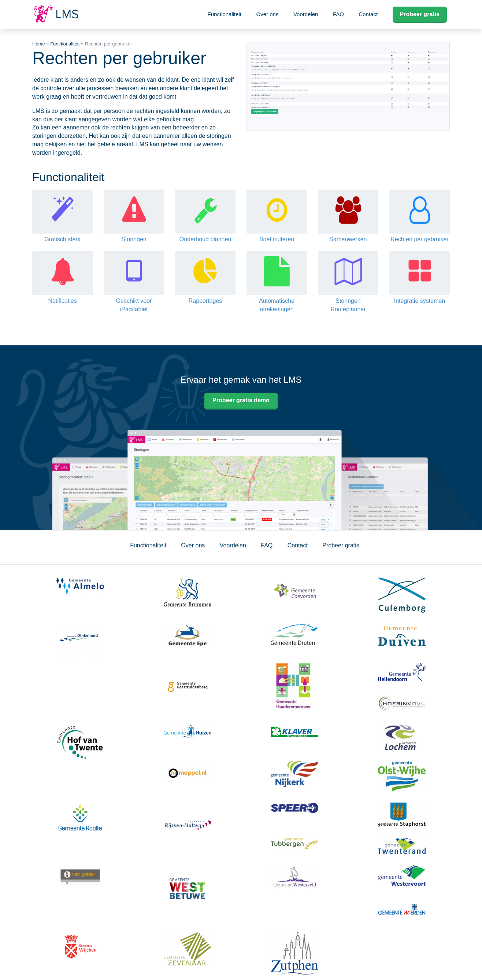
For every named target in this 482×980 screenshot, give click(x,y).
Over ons (268, 14)
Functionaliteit (225, 14)
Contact (368, 14)
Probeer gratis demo (241, 400)
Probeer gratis (420, 14)
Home (39, 44)
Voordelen (306, 14)
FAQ (338, 14)
